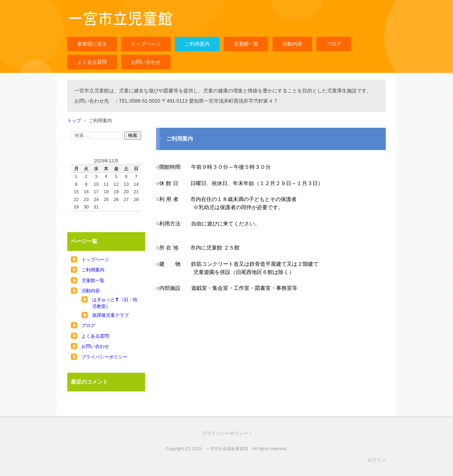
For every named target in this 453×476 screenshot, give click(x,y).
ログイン (377, 460)
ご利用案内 (197, 44)
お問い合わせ (146, 62)
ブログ (334, 44)
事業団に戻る (92, 44)
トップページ (146, 44)
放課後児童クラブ (110, 315)
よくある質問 (92, 62)
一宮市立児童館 (87, 30)
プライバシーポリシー (104, 357)
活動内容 (292, 44)
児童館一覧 (246, 44)
